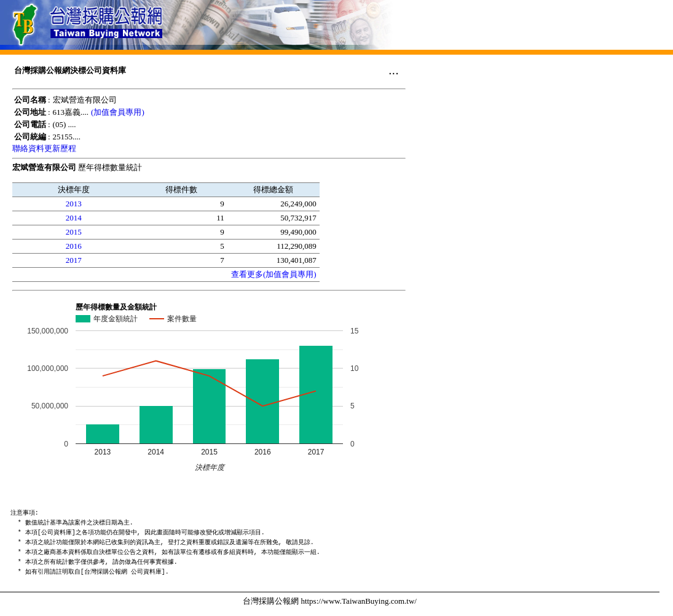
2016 (74, 246)
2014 (74, 218)
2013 (74, 204)
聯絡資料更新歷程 (44, 148)
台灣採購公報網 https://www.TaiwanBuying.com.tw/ (330, 601)
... (394, 70)
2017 (74, 260)
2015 (74, 232)
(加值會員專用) (118, 112)
